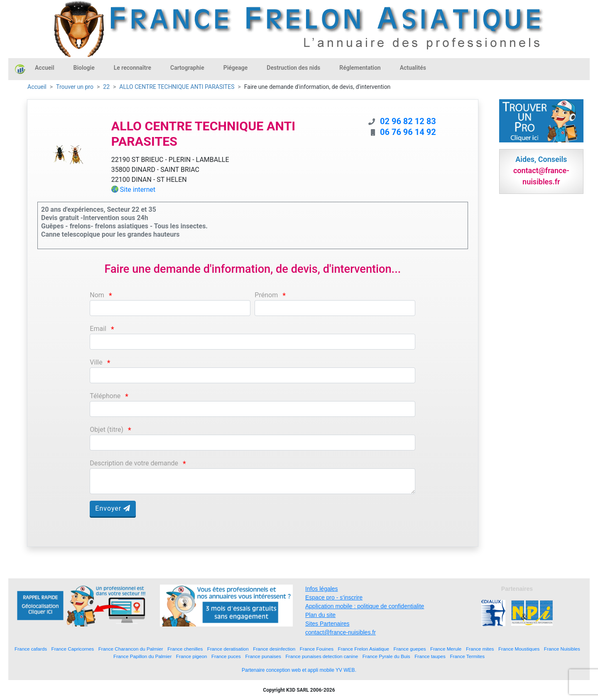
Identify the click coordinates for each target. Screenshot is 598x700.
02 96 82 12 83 (408, 121)
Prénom (266, 295)
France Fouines (317, 649)
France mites (480, 649)
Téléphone (105, 396)
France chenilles (185, 649)
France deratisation (228, 649)
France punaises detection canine (322, 656)
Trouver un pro (75, 87)
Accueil (45, 68)
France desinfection (274, 649)
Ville (96, 362)
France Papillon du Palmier (142, 656)
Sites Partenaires (327, 624)
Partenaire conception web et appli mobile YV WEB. (299, 670)
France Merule (446, 649)
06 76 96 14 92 (408, 132)
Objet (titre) (107, 430)
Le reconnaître (132, 68)
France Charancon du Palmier (131, 649)
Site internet (138, 190)
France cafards (31, 649)
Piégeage (236, 68)
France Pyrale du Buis (386, 656)
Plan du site (320, 615)
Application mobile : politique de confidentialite (365, 606)
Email (98, 329)
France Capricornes (73, 649)
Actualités (413, 68)
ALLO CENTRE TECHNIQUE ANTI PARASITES (177, 87)
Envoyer (113, 508)
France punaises (263, 656)
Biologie (84, 68)
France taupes (430, 656)
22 (106, 87)
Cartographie (187, 68)
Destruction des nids (293, 68)
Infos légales (322, 589)
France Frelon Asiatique (364, 649)
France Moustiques (519, 649)
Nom (97, 295)
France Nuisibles (562, 649)
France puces (226, 656)
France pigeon (192, 656)
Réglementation (360, 68)
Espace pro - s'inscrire (334, 597)
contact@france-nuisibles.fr (341, 632)
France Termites (467, 656)
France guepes (410, 649)
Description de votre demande (134, 463)
